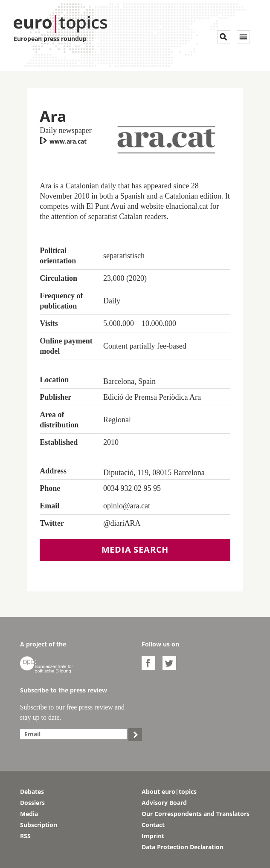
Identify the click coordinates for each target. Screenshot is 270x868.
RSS (25, 836)
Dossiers (32, 803)
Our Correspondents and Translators (196, 814)
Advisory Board (164, 803)
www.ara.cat (63, 141)
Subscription (39, 825)
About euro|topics (169, 792)
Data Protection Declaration (183, 847)
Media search (135, 549)
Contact (153, 825)
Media (29, 814)
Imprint (153, 836)
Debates (32, 792)
